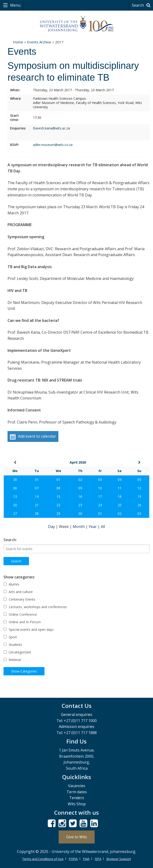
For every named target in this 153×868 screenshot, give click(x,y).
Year (93, 527)
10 (100, 488)
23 (80, 505)
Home (18, 42)
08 (58, 488)
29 (58, 513)
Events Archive (39, 42)
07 (37, 488)
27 (15, 513)
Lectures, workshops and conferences (35, 607)
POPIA (73, 859)
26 (139, 505)
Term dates (77, 792)
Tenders (77, 798)
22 (58, 505)
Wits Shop (77, 804)
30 (15, 480)
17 (100, 496)
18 (120, 496)
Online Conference (20, 614)
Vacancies (77, 786)
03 (100, 480)
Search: (10, 540)
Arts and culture (18, 592)
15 (58, 496)
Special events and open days (29, 629)
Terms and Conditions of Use (43, 859)
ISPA (98, 859)
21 (37, 505)
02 (80, 480)
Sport (10, 637)
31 (37, 480)
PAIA (86, 859)
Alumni (11, 584)
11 (120, 488)
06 (15, 488)
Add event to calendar (33, 437)
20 (15, 505)
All (103, 527)
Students (13, 645)
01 (58, 480)
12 (139, 488)
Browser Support (119, 859)
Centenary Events (19, 599)
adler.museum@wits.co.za (53, 145)
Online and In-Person (22, 622)
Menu (15, 5)
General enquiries (77, 714)
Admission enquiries (77, 727)
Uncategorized (17, 652)
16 (80, 496)
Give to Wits (77, 837)
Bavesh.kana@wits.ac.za (51, 128)
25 (120, 505)
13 (15, 496)
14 (37, 496)
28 (37, 513)
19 (139, 496)
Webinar (12, 660)
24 (100, 505)
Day (52, 527)
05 (139, 480)
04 (120, 480)
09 (80, 488)
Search (142, 5)
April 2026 (78, 462)
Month (79, 527)
